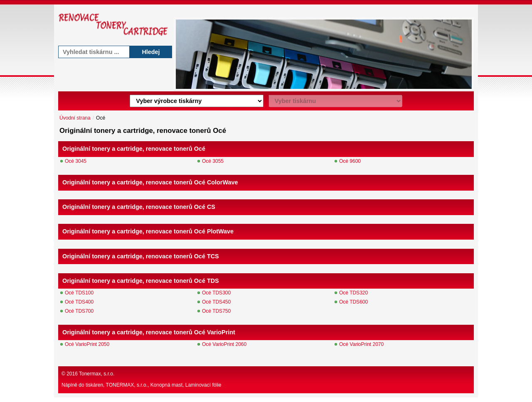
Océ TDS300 (216, 293)
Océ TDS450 (216, 302)
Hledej (151, 52)
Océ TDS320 (353, 293)
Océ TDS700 (79, 311)
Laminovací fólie (203, 385)
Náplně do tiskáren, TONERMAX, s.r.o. (105, 385)
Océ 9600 (350, 161)
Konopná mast (166, 385)
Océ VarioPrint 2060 (224, 344)
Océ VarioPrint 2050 (87, 344)
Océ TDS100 (79, 293)
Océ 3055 (213, 161)
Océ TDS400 (79, 302)
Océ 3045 (76, 161)
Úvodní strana (75, 118)
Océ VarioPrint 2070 (361, 344)
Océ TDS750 (216, 311)
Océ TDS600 (353, 302)
